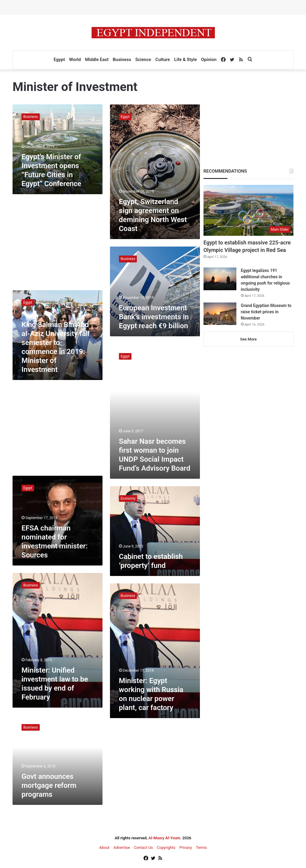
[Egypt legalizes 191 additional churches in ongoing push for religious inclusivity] (220, 279)
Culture (163, 60)
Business (122, 60)
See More (248, 339)
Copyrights (166, 848)
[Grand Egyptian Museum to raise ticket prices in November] (220, 314)
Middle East (97, 60)
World (75, 60)
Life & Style (186, 60)
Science (143, 60)
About (104, 848)
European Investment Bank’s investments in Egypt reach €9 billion (154, 317)
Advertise (122, 848)
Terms (201, 848)
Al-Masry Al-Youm (165, 838)
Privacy (186, 848)
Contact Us (143, 848)
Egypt (59, 60)
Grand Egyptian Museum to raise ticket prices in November (266, 312)
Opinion (209, 60)
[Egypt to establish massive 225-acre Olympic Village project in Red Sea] (248, 210)
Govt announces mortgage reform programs (49, 785)
